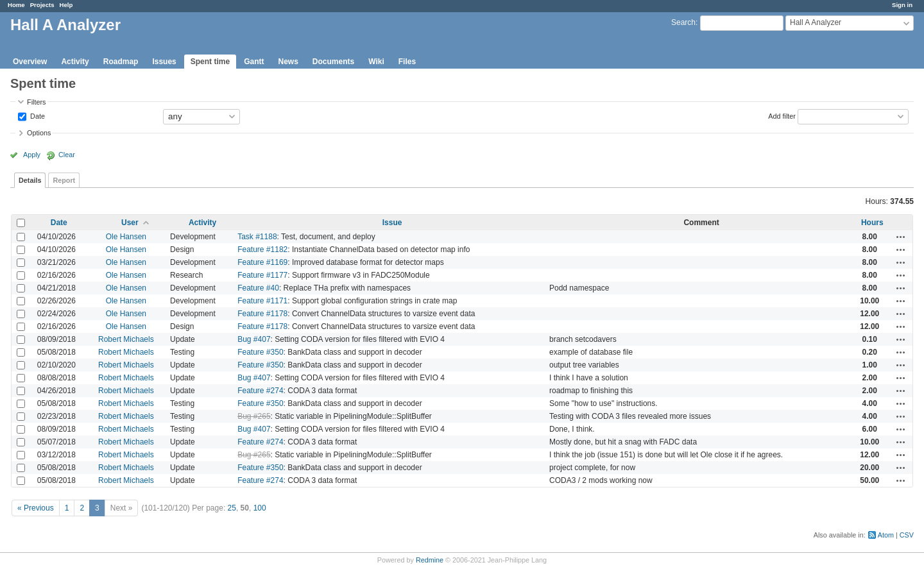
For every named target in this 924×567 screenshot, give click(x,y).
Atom (886, 535)
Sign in (902, 5)
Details (30, 180)
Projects (42, 5)
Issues (164, 62)
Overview (30, 62)
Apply (32, 155)
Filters (36, 102)
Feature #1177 (262, 275)
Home (16, 5)
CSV (907, 535)
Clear (67, 155)
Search (683, 22)
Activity (75, 62)
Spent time (210, 62)
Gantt (254, 62)
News (288, 62)
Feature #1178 (262, 314)
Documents (333, 62)
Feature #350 (260, 352)
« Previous (36, 508)
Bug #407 (254, 339)
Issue (392, 223)
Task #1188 (257, 237)
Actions (901, 237)
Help (66, 5)
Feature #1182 (262, 250)
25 (232, 508)
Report (64, 180)
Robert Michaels (126, 339)
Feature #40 (258, 288)
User (130, 223)
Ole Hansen (126, 237)
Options (39, 133)
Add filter (782, 115)
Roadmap (121, 62)
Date (37, 115)
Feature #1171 (262, 301)
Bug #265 (254, 416)
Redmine (430, 560)
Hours (872, 223)
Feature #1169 (262, 262)
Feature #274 (260, 391)
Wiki (376, 62)
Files (407, 62)
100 (260, 508)
